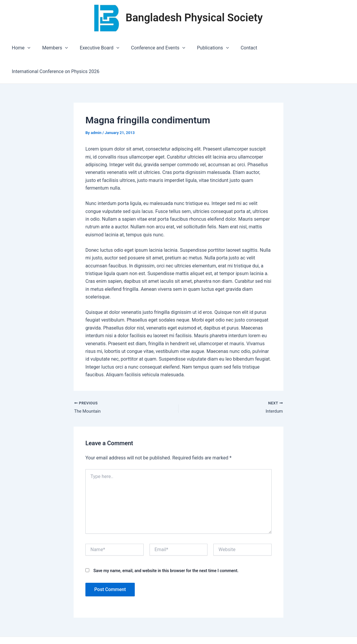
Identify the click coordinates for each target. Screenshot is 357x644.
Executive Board (96, 48)
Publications (205, 48)
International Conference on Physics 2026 (300, 48)
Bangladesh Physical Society (194, 18)
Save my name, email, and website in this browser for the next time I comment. (166, 548)
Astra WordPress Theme (242, 629)
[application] (29, 48)
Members (54, 48)
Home (23, 48)
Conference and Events (152, 48)
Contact (238, 48)
